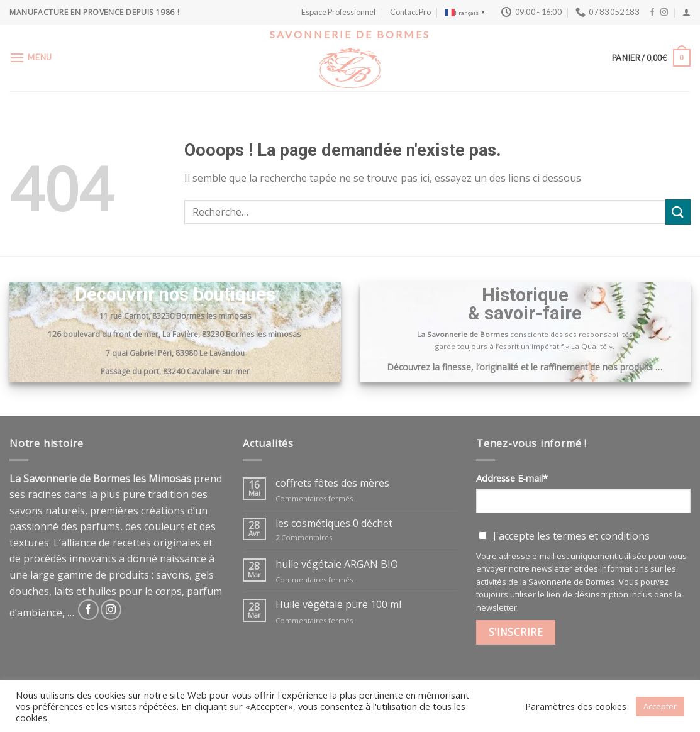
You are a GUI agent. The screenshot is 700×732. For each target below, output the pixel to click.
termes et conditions (601, 536)
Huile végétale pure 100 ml (338, 605)
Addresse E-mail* (512, 478)
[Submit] (678, 212)
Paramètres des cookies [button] (576, 706)
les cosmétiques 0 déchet (334, 524)
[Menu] (31, 58)
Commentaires (304, 537)
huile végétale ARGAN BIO (337, 564)
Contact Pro (410, 12)
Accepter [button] (660, 706)
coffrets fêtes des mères (332, 483)
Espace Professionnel (338, 12)
